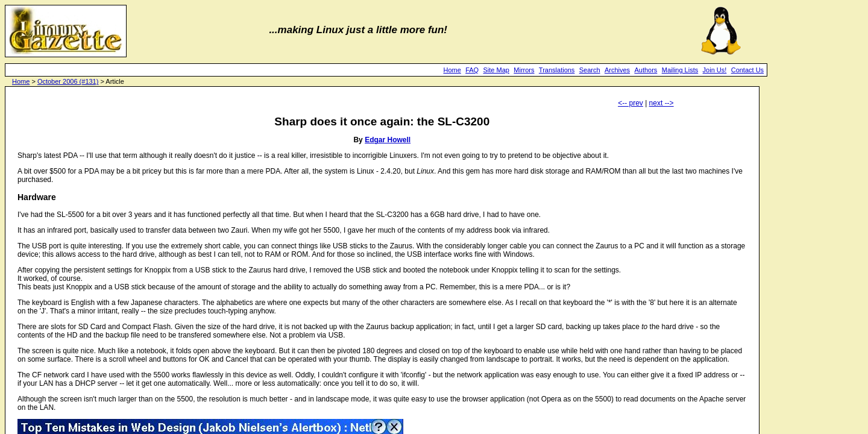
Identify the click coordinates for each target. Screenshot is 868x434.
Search (590, 70)
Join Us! (715, 70)
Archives (617, 70)
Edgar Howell (388, 140)
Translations (557, 70)
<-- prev (631, 103)
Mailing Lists (680, 70)
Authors (646, 70)
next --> (662, 103)
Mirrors (524, 70)
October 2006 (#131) (68, 81)
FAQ (472, 70)
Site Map (496, 70)
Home (452, 70)
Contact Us (747, 70)
